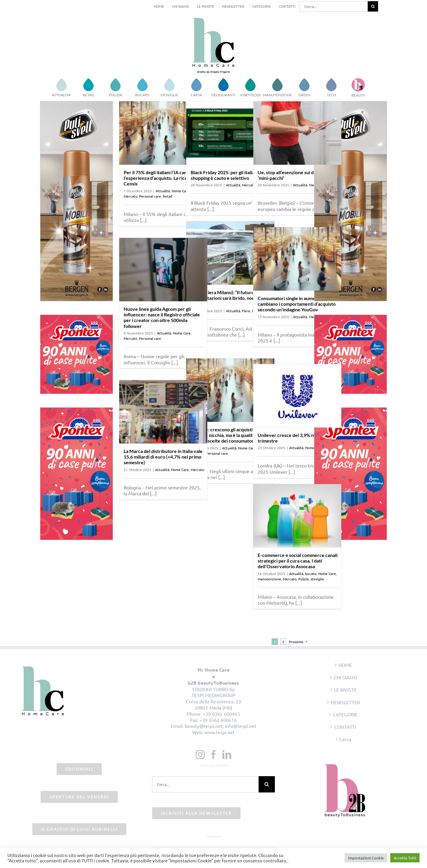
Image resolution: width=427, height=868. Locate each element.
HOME (345, 665)
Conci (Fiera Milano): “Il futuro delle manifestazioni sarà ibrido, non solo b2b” (228, 298)
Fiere (246, 311)
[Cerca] (373, 6)
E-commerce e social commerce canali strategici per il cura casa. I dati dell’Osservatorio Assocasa (298, 561)
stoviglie (317, 579)
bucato (311, 574)
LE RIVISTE (345, 690)
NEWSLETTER (345, 702)
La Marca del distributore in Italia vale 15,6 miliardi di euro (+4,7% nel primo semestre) (163, 457)
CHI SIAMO (345, 677)
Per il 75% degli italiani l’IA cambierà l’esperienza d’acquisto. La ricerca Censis (161, 178)
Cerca (345, 739)
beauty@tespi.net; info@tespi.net (220, 726)
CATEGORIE (345, 714)
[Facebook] (213, 755)
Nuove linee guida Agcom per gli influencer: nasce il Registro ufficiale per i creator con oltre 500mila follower (162, 317)
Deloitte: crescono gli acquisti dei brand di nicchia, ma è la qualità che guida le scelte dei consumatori (227, 435)
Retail (168, 196)
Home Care (182, 333)
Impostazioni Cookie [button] (366, 858)
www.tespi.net (219, 732)
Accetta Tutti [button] (405, 858)
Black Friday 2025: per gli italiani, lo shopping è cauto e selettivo (227, 175)
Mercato (130, 196)
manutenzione (269, 579)
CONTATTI (345, 727)
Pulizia (303, 579)
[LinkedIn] (227, 755)
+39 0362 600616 (218, 720)
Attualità (163, 191)
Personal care (150, 196)
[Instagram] (200, 755)
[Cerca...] (334, 6)
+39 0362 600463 (221, 714)
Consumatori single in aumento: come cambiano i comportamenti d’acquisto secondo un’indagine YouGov (297, 304)
